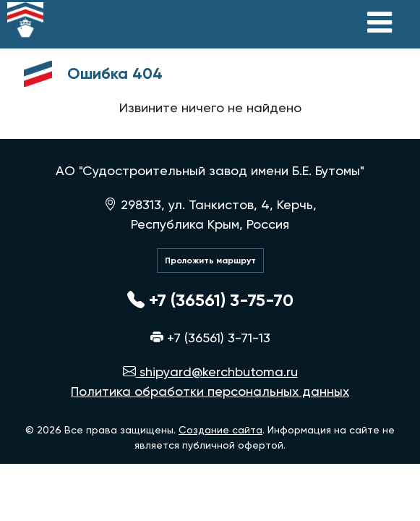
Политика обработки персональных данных (210, 391)
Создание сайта (220, 430)
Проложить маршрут (210, 260)
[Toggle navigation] (380, 22)
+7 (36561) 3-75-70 (210, 300)
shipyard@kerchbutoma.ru (210, 372)
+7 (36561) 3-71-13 (210, 338)
